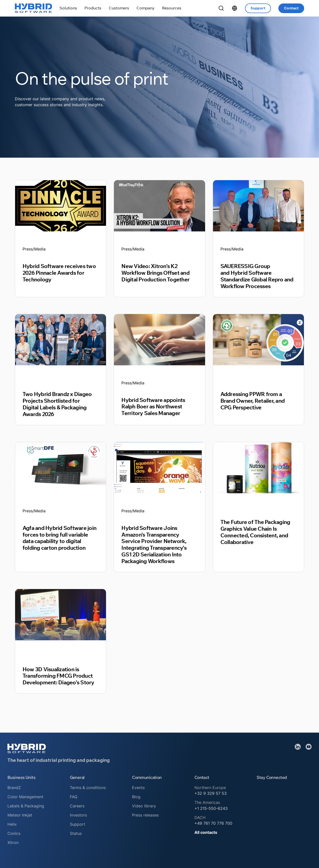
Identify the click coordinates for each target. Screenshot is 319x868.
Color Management (25, 797)
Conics (14, 833)
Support (258, 8)
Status (76, 833)
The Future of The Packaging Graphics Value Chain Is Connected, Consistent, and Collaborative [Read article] (255, 532)
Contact (291, 8)
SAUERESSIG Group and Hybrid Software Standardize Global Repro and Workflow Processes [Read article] (257, 276)
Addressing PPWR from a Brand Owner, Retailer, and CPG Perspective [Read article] (253, 401)
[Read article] (61, 205)
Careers (77, 806)
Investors (78, 815)
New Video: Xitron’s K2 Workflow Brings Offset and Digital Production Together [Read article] (155, 273)
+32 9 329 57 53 (211, 793)
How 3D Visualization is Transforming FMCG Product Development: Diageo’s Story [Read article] (58, 676)
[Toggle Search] (221, 8)
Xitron (13, 843)
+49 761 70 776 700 (213, 823)
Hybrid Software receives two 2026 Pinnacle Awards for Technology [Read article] (59, 273)
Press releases (145, 815)
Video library (144, 806)
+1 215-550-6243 (211, 808)
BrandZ (14, 788)
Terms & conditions (88, 788)
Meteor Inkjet (20, 815)
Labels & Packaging (26, 806)
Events (138, 788)
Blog (136, 797)
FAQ (74, 797)
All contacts (206, 832)
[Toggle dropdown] (68, 8)
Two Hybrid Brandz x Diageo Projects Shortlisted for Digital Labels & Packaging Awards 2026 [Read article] (57, 404)
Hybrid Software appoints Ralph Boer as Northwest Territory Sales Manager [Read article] (153, 407)
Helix (12, 824)
